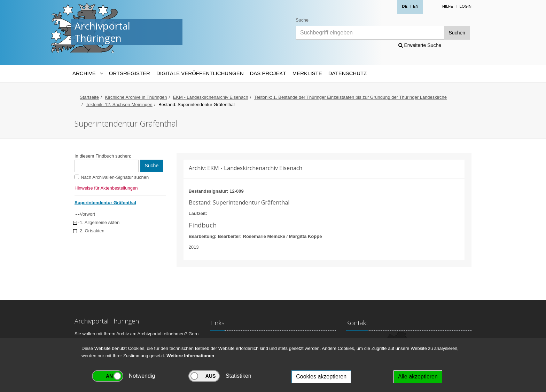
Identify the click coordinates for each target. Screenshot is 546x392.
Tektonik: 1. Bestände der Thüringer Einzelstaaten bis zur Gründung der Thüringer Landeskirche (350, 97)
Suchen (457, 33)
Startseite (89, 97)
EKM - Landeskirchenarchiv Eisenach (211, 97)
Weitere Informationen (190, 356)
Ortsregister (130, 73)
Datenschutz (348, 73)
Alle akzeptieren (418, 377)
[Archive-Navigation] (88, 73)
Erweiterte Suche (420, 45)
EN (416, 6)
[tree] (119, 223)
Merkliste (307, 73)
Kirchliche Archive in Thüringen (136, 97)
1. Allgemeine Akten (100, 222)
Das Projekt (268, 73)
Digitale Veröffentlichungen (200, 73)
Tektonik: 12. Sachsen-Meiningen (119, 105)
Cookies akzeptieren (321, 377)
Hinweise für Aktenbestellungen (106, 188)
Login (466, 6)
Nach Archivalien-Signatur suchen (115, 177)
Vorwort (87, 214)
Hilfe (448, 6)
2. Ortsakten (92, 231)
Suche (302, 20)
